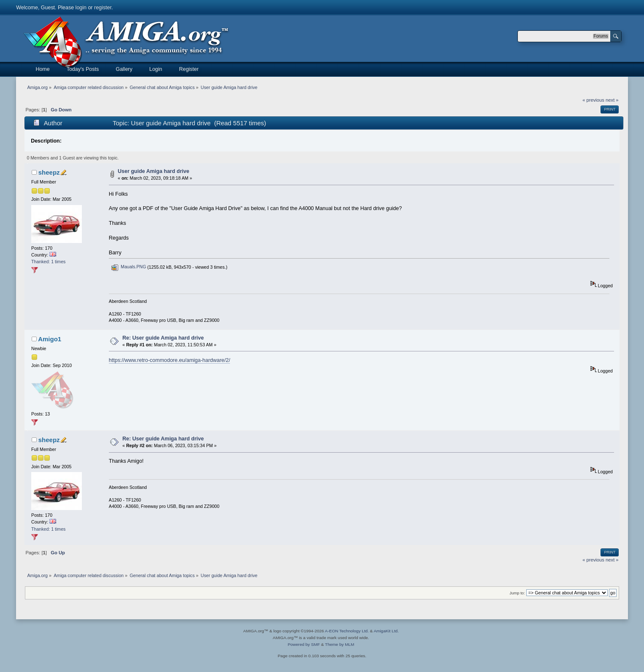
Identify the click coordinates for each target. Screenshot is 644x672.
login (81, 8)
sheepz (49, 172)
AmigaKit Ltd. (386, 631)
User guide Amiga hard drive (153, 171)
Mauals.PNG (129, 267)
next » (612, 100)
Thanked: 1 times (48, 262)
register (103, 8)
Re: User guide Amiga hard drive (163, 338)
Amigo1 (50, 339)
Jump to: (517, 593)
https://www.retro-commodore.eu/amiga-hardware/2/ (170, 360)
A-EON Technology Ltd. (347, 631)
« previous (593, 100)
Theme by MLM (340, 644)
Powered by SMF (304, 644)
